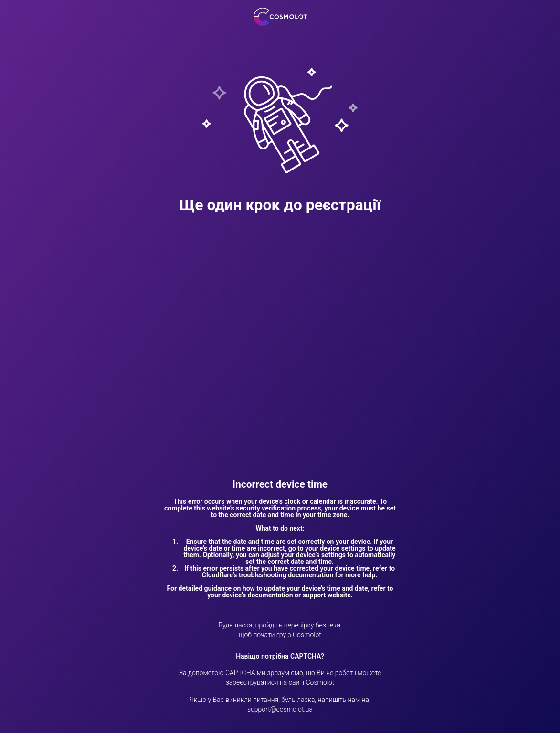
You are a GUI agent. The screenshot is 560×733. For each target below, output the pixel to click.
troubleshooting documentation (286, 575)
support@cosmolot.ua (280, 709)
